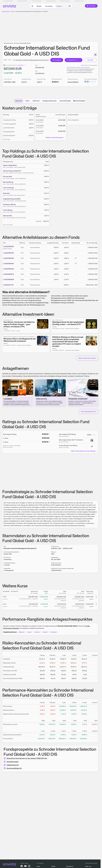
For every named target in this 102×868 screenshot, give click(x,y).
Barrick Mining (8, 182)
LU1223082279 (8, 274)
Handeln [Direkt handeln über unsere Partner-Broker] (90, 60)
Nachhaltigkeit (79, 101)
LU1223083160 (8, 269)
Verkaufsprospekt (12, 762)
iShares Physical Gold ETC (12, 171)
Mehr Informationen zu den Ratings (84, 451)
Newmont (6, 193)
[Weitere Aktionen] (96, 597)
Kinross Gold (7, 176)
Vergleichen (71, 60)
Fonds (13, 11)
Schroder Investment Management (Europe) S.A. (32, 60)
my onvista (49, 6)
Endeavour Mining (9, 204)
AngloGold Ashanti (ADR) (12, 199)
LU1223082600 (9, 279)
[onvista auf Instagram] (29, 866)
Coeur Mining (8, 210)
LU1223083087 (9, 258)
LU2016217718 (8, 285)
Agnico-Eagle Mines (10, 165)
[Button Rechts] (80, 60)
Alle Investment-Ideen (87, 358)
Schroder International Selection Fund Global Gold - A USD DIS (32, 11)
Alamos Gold (8, 216)
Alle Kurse (36, 101)
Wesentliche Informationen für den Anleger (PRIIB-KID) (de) (27, 758)
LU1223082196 (8, 264)
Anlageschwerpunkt (50, 101)
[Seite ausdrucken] (95, 55)
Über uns (88, 866)
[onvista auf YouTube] (25, 866)
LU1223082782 (8, 253)
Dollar (53, 866)
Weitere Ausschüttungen (55, 137)
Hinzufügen (57, 60)
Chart (27, 101)
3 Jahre (37, 632)
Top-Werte (70, 866)
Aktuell (39, 6)
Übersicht (19, 101)
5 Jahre (46, 632)
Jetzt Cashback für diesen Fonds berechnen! (78, 67)
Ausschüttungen (65, 101)
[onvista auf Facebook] (22, 866)
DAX (38, 866)
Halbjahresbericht (13, 765)
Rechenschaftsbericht (14, 768)
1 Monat (22, 632)
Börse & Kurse (6, 11)
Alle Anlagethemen (88, 411)
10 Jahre (54, 632)
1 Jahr (30, 632)
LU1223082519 (8, 246)
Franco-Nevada (9, 188)
